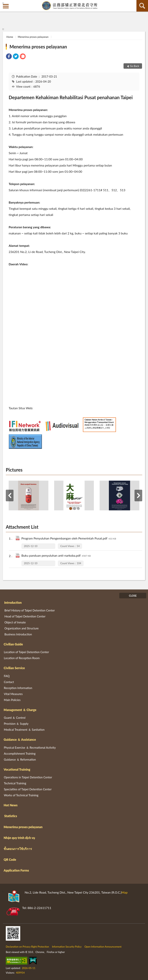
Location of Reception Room (22, 658)
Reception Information (18, 688)
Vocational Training (17, 769)
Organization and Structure (22, 628)
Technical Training (15, 783)
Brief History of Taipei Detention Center (30, 610)
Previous (10, 495)
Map (124, 892)
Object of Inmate (15, 622)
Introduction (13, 602)
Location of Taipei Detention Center (26, 652)
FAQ (7, 676)
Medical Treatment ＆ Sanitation (24, 730)
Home (10, 37)
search (142, 6)
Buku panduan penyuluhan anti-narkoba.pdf (56, 556)
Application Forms (16, 870)
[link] (9, 57)
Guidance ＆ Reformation (20, 759)
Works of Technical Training (21, 795)
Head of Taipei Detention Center (25, 616)
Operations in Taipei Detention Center (28, 777)
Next (138, 495)
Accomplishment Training (20, 753)
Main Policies (12, 700)
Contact (9, 682)
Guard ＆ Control (15, 718)
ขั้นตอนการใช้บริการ (18, 849)
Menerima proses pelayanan (33, 37)
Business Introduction (18, 634)
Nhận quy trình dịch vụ (19, 838)
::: (3, 3)
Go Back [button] (135, 66)
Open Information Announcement (103, 947)
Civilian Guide (13, 644)
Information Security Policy (67, 947)
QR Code (10, 860)
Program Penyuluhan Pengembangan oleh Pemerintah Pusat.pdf (69, 539)
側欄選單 (6, 6)
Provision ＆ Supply (16, 724)
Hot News (11, 805)
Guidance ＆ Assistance (20, 739)
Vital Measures (13, 694)
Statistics (11, 816)
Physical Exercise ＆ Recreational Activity (30, 747)
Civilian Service (14, 668)
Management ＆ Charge (20, 710)
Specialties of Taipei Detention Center (28, 789)
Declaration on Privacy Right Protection (27, 947)
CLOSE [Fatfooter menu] (133, 596)
